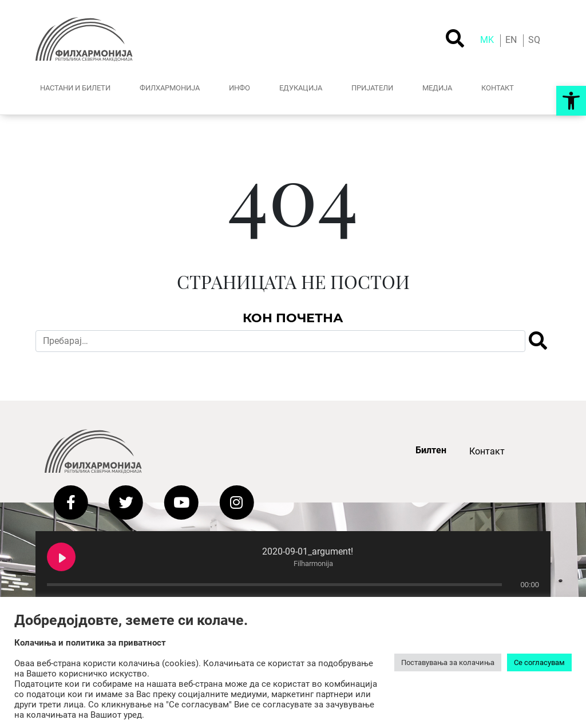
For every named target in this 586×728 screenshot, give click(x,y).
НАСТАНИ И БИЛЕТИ (75, 88)
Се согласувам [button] (539, 662)
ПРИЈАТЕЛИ (372, 88)
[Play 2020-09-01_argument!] (61, 557)
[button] (571, 101)
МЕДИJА (437, 88)
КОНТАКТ (498, 88)
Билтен (431, 450)
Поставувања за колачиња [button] (448, 662)
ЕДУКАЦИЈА (301, 88)
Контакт (487, 451)
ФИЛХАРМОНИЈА (170, 88)
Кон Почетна (293, 318)
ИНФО (239, 88)
